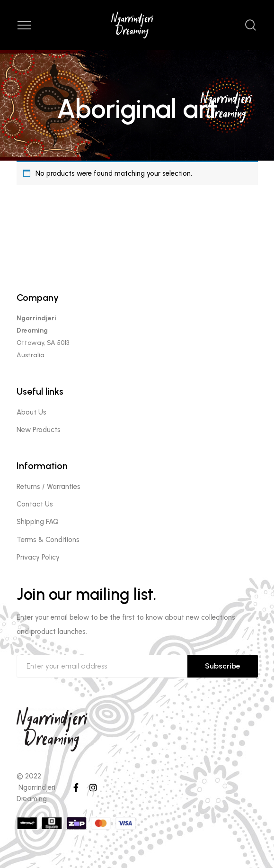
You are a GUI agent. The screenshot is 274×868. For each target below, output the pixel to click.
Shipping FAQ (38, 522)
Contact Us (35, 504)
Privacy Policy (38, 557)
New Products (39, 430)
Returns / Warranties (49, 487)
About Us (31, 412)
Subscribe (223, 666)
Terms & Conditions (48, 540)
